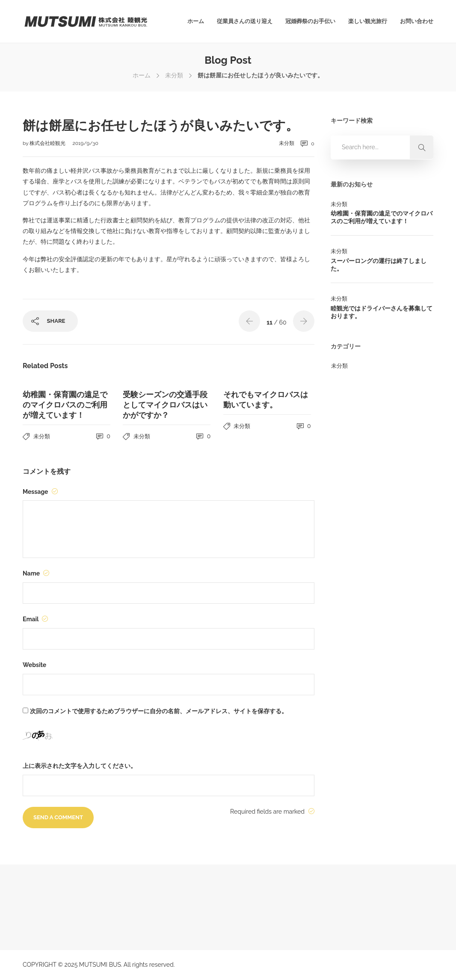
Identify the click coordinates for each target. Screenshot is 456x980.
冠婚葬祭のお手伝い (310, 21)
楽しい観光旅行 (368, 21)
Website (34, 665)
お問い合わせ (417, 21)
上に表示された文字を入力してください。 (80, 766)
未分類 (174, 75)
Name (36, 573)
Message (40, 492)
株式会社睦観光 (48, 143)
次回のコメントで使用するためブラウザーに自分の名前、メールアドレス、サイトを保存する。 (159, 711)
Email (35, 619)
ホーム (196, 21)
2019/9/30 (86, 143)
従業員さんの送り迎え (245, 21)
